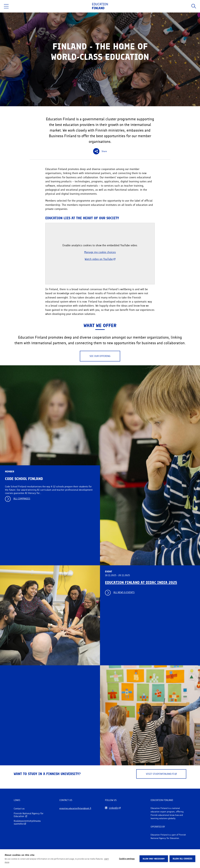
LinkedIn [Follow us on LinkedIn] (114, 808)
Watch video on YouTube (100, 259)
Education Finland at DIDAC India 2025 (141, 582)
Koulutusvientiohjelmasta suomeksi (27, 822)
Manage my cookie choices (100, 252)
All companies (22, 499)
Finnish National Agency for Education (29, 815)
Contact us (19, 809)
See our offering (100, 356)
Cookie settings (127, 859)
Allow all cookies (182, 859)
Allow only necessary (154, 859)
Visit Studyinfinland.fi (161, 774)
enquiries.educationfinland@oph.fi (75, 808)
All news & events (124, 592)
